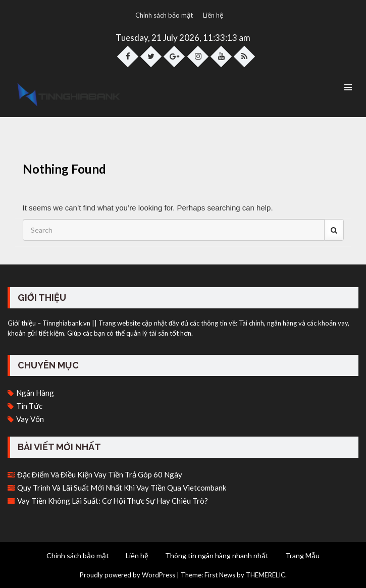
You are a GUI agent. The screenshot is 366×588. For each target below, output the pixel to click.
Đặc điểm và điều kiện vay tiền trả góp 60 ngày (100, 474)
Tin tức (29, 406)
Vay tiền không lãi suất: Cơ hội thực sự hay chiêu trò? (113, 501)
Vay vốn (30, 419)
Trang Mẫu (302, 555)
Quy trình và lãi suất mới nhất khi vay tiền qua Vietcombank (122, 488)
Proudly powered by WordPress (127, 575)
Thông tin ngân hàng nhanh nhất (217, 555)
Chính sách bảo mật (164, 15)
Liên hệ (213, 15)
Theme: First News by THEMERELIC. (234, 575)
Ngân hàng (35, 393)
